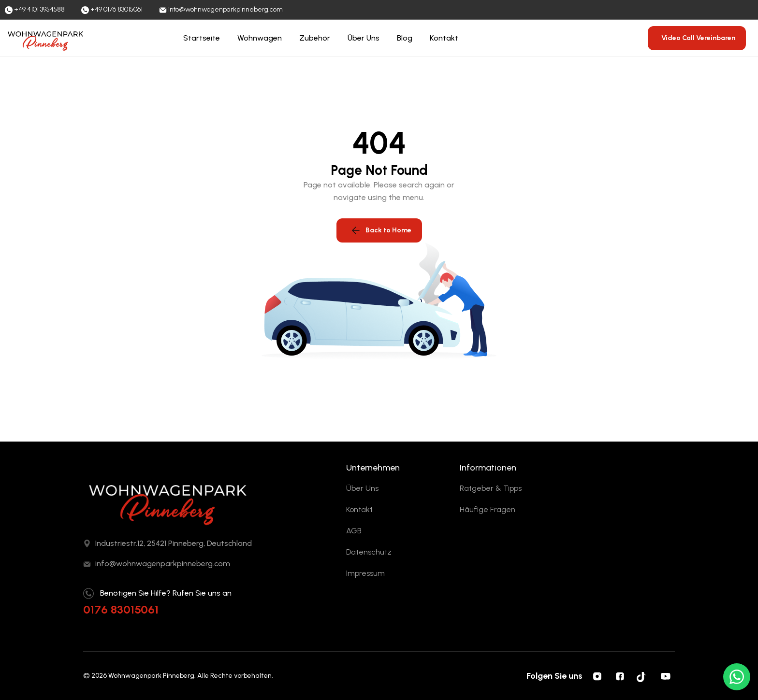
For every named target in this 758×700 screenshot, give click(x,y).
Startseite (202, 38)
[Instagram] (597, 676)
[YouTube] (665, 676)
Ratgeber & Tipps (491, 488)
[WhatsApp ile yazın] (737, 677)
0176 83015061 (121, 609)
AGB (354, 531)
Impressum (365, 573)
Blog (405, 38)
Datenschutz (369, 552)
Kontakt (444, 38)
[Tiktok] (642, 676)
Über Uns (364, 38)
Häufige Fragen (488, 509)
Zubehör (315, 38)
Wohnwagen (260, 38)
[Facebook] (620, 676)
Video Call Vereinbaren (698, 38)
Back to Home (381, 230)
